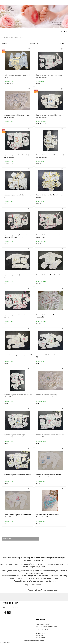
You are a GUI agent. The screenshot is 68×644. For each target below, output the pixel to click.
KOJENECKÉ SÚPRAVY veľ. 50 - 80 (11, 37)
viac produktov (7, 539)
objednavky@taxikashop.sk (48, 626)
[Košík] (66, 31)
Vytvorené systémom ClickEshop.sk (34, 641)
